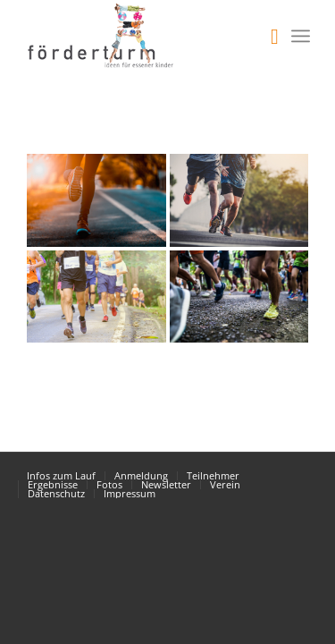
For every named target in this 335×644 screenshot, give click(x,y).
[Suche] (266, 36)
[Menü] (301, 36)
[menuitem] (266, 36)
